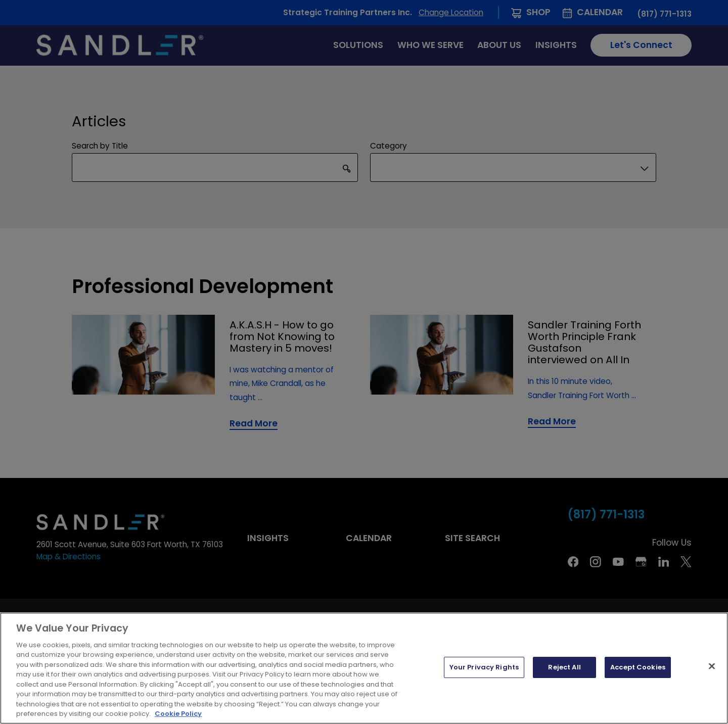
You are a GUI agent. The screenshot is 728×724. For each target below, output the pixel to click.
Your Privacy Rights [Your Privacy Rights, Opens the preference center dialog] (484, 667)
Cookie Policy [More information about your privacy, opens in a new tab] (178, 714)
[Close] (712, 666)
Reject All (564, 667)
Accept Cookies (638, 667)
